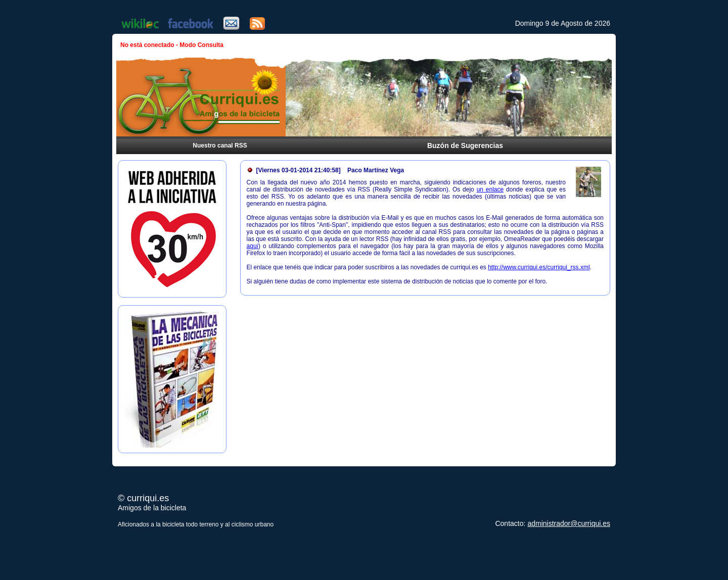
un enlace (490, 189)
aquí (253, 246)
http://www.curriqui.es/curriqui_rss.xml (539, 267)
